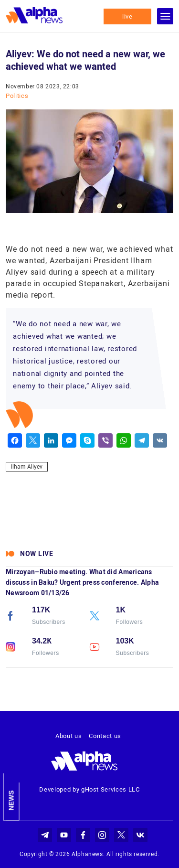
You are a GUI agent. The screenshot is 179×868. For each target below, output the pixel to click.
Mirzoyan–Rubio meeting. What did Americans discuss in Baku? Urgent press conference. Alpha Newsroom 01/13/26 (82, 582)
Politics (17, 96)
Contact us (105, 736)
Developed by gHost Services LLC (89, 789)
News (11, 801)
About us (68, 736)
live (127, 16)
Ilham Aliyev (27, 467)
